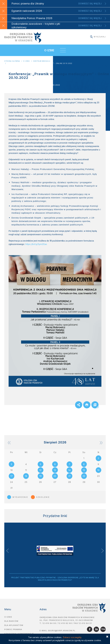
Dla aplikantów (14, 626)
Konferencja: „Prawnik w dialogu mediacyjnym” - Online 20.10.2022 (40, 63)
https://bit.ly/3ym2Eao (36, 244)
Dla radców (11, 622)
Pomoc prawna (13, 630)
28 (70, 482)
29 (84, 482)
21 (70, 476)
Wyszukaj (98, 37)
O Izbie (26, 61)
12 (40, 470)
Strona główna (12, 61)
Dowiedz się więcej (90, 4)
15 (84, 470)
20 (55, 476)
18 (26, 476)
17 (12, 476)
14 (69, 470)
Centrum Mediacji (42, 61)
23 (98, 476)
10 (12, 470)
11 (26, 470)
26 (40, 482)
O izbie (8, 617)
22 (84, 476)
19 (41, 476)
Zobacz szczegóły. (72, 637)
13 (55, 470)
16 (98, 470)
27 (55, 482)
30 (98, 482)
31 (12, 488)
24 (12, 482)
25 (26, 482)
